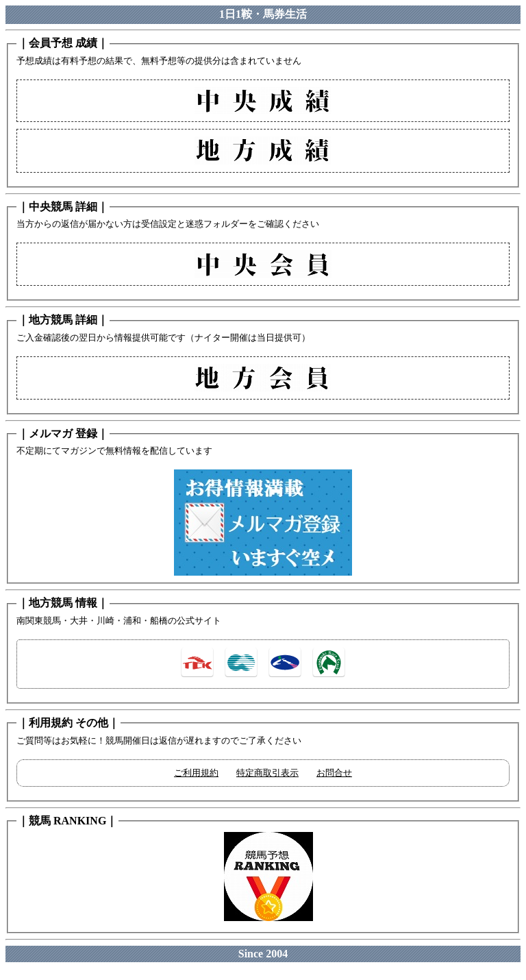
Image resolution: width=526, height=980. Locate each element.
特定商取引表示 (267, 773)
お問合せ (334, 773)
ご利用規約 (196, 773)
